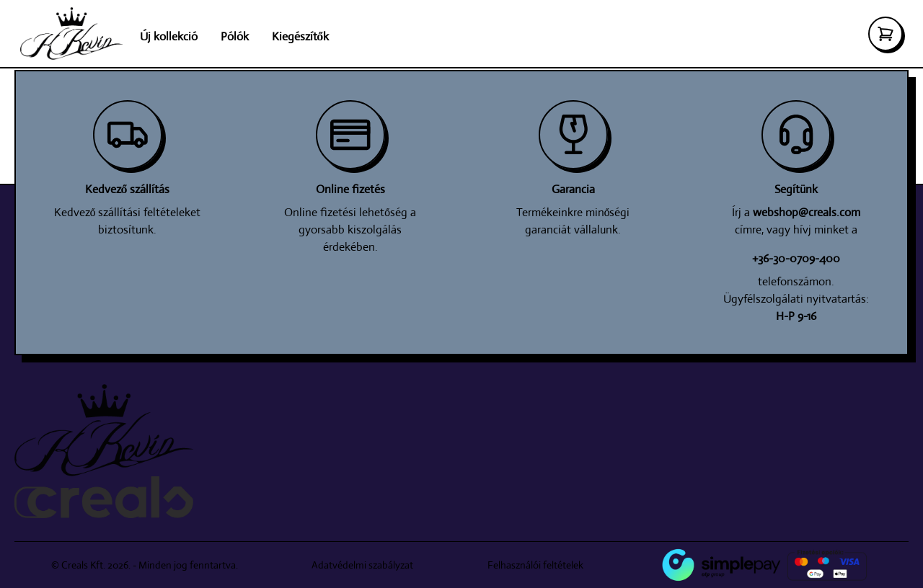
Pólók (235, 36)
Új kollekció (169, 36)
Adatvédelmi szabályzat (362, 565)
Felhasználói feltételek (535, 565)
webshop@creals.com (807, 212)
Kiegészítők (300, 36)
